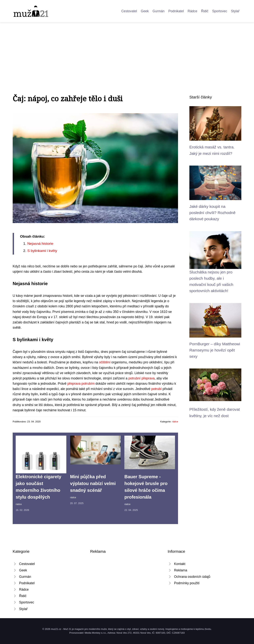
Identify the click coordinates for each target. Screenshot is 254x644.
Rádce (192, 11)
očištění (105, 362)
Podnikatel (176, 11)
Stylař (235, 11)
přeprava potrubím (81, 384)
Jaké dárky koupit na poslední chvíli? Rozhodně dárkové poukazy (212, 213)
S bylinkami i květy (42, 251)
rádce (175, 422)
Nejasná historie (40, 244)
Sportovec (220, 11)
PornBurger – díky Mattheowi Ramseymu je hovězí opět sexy (215, 350)
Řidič (205, 11)
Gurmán (159, 11)
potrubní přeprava (141, 378)
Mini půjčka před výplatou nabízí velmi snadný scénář (93, 483)
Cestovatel (129, 11)
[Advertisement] (127, 51)
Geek (145, 11)
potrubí (156, 389)
